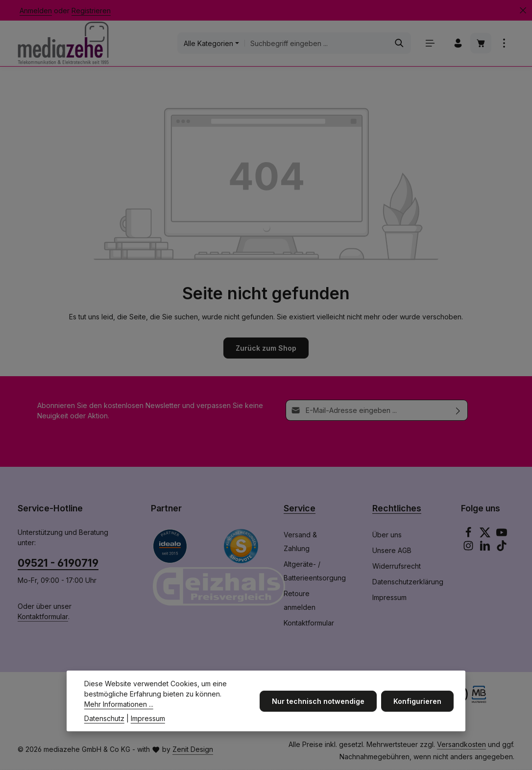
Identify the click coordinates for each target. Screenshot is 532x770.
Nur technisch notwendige (319, 709)
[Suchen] (399, 44)
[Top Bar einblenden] (504, 44)
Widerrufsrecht (397, 566)
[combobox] (316, 44)
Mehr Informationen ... (119, 712)
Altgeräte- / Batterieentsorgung (315, 571)
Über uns (387, 535)
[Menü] (430, 44)
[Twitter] (486, 536)
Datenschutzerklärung (408, 582)
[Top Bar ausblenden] (523, 11)
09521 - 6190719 (58, 563)
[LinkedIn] (486, 549)
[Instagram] (469, 549)
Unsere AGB (392, 551)
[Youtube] (502, 536)
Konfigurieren (417, 709)
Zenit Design (193, 750)
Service (300, 509)
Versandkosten (461, 745)
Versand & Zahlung (300, 542)
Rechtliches (397, 509)
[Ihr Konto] (458, 44)
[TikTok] (502, 549)
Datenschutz (104, 726)
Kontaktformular (43, 617)
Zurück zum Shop (266, 349)
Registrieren (91, 11)
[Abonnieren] (458, 411)
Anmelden (36, 11)
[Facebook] (469, 536)
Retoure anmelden (300, 601)
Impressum (389, 598)
